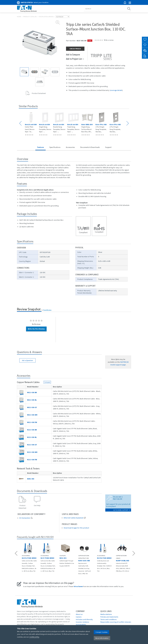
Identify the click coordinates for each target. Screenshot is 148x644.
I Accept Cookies (101, 632)
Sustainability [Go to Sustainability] (81, 625)
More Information (102, 638)
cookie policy (34, 637)
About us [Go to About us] (79, 614)
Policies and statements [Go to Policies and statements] (109, 617)
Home (19, 17)
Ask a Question (27, 360)
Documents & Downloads (90, 147)
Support (108, 147)
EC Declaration (25, 518)
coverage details (116, 90)
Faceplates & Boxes (46, 17)
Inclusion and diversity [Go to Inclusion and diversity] (84, 619)
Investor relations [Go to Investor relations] (83, 622)
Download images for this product (76, 528)
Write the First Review (36, 329)
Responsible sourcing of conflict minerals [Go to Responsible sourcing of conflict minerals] (116, 622)
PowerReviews (47, 310)
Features (40, 147)
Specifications (55, 147)
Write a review (109, 40)
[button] (130, 3)
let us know (78, 586)
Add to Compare (73, 54)
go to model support (122, 510)
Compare (47, 382)
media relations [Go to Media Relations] (106, 614)
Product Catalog (30, 17)
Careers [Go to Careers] (79, 617)
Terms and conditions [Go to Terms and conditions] (108, 619)
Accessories (70, 147)
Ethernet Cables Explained (74, 518)
